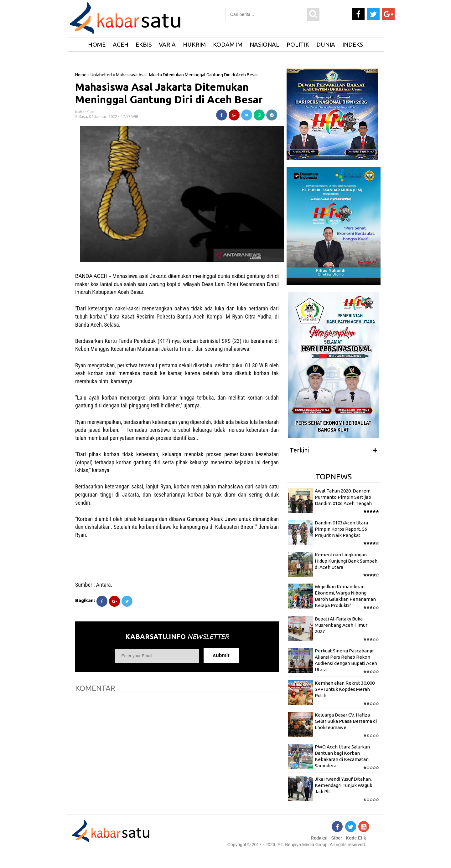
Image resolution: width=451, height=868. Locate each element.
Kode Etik (356, 838)
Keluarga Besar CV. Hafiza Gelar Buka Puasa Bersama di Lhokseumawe (346, 721)
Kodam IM (228, 44)
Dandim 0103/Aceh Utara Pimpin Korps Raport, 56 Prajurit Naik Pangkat (341, 529)
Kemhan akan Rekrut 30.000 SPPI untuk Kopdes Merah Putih (345, 689)
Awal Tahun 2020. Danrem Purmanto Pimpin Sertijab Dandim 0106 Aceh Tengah (343, 497)
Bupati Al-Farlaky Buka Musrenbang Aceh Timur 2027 (341, 625)
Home (81, 75)
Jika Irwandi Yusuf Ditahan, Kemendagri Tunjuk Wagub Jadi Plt (344, 785)
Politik (298, 44)
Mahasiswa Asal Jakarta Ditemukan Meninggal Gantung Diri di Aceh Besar (169, 93)
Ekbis (144, 44)
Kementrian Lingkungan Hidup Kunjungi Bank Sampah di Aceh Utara (346, 561)
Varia (167, 44)
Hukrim (194, 44)
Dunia (326, 44)
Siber (337, 838)
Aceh (121, 44)
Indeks (353, 44)
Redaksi (319, 838)
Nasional (264, 44)
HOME (97, 44)
